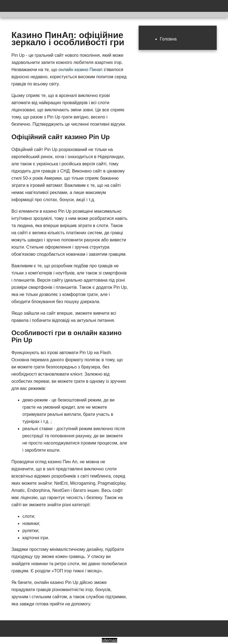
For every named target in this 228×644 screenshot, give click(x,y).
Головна (168, 39)
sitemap (109, 640)
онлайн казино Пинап (81, 70)
